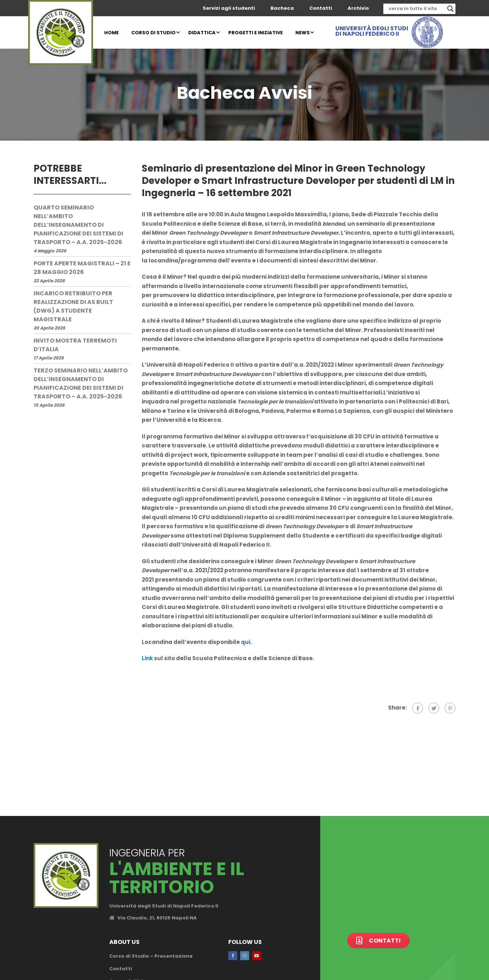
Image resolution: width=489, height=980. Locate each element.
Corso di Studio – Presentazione (151, 956)
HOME (111, 33)
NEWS (303, 33)
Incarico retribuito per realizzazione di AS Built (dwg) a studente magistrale (73, 306)
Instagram (245, 956)
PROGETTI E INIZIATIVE (255, 33)
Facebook (233, 956)
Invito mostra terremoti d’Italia (75, 345)
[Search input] (416, 9)
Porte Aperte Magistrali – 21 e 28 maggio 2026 (82, 268)
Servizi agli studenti (229, 8)
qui (246, 642)
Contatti (321, 8)
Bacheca (282, 8)
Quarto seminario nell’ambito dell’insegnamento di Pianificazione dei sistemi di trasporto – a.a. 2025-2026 (78, 225)
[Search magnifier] (450, 9)
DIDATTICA (202, 33)
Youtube (257, 956)
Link (147, 658)
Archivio (358, 8)
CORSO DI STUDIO (153, 33)
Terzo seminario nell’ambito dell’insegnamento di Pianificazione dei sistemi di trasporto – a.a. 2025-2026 (81, 383)
